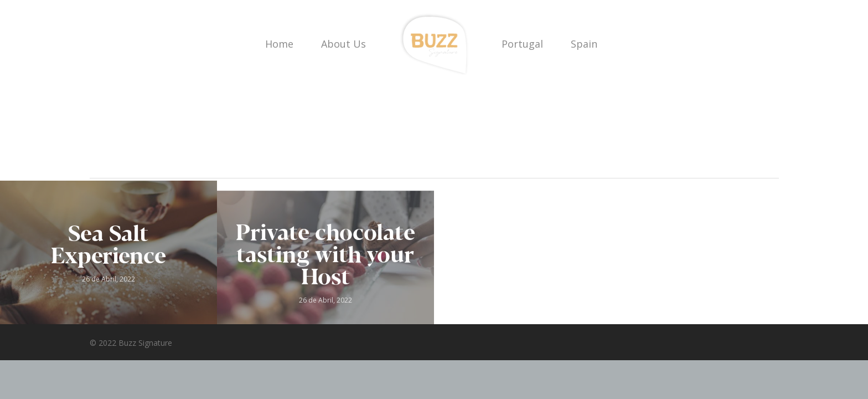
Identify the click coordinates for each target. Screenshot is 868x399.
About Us (343, 44)
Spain (584, 44)
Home (279, 44)
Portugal (522, 44)
